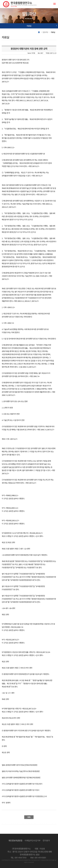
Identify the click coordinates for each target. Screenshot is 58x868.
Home (39, 32)
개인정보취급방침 (15, 840)
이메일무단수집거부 (33, 840)
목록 (29, 817)
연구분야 (46, 840)
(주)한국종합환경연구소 (20, 4)
